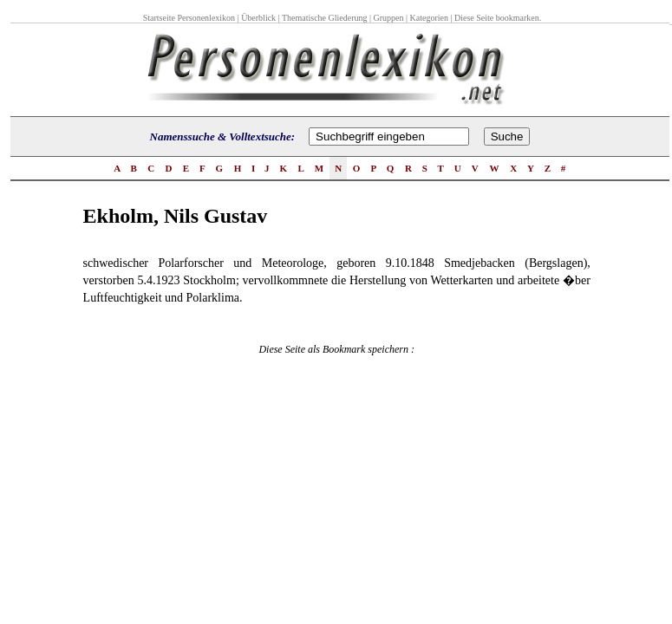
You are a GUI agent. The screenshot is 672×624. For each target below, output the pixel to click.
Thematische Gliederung (325, 18)
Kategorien (429, 18)
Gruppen (389, 18)
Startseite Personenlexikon (189, 18)
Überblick (258, 18)
